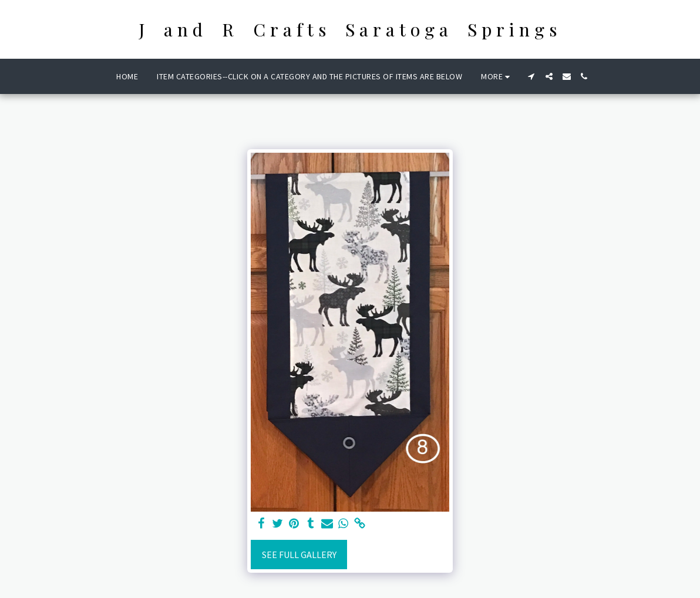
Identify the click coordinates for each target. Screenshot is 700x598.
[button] (531, 76)
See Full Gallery (299, 555)
